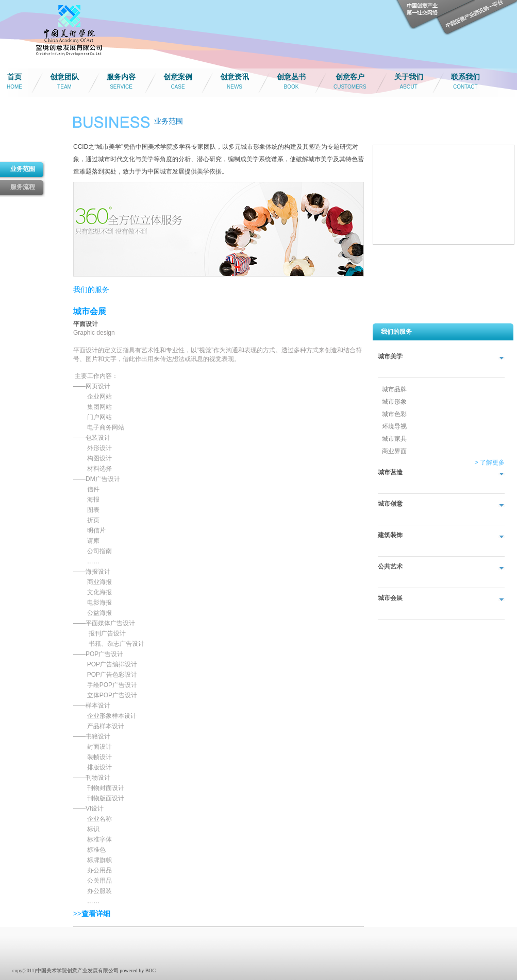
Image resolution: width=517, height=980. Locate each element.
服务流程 (23, 187)
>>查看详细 (92, 914)
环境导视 (394, 426)
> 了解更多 (490, 462)
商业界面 (394, 451)
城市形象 (394, 402)
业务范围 (23, 169)
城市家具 (394, 439)
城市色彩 (394, 414)
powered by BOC (138, 970)
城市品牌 (394, 389)
